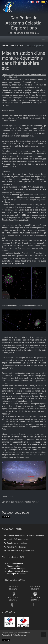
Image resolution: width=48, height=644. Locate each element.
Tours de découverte (15, 563)
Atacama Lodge (13, 566)
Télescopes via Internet (16, 574)
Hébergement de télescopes (18, 571)
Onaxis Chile (24, 633)
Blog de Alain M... (17, 46)
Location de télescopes (16, 569)
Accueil (5, 46)
